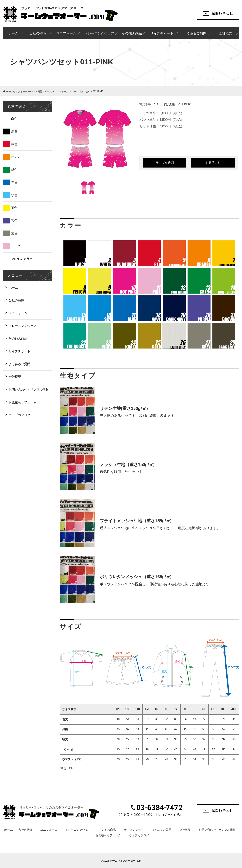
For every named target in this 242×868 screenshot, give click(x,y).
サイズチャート (162, 33)
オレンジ (17, 157)
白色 (14, 119)
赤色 (14, 144)
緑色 (14, 170)
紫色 (14, 221)
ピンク (16, 246)
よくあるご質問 (195, 33)
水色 (14, 195)
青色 (14, 182)
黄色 (14, 208)
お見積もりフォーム (23, 402)
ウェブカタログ (19, 415)
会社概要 (225, 33)
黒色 (14, 131)
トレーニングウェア (99, 33)
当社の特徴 (38, 33)
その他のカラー (22, 259)
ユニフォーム (66, 33)
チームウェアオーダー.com (125, 861)
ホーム (13, 33)
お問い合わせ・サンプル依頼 (29, 390)
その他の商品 (132, 33)
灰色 (14, 233)
